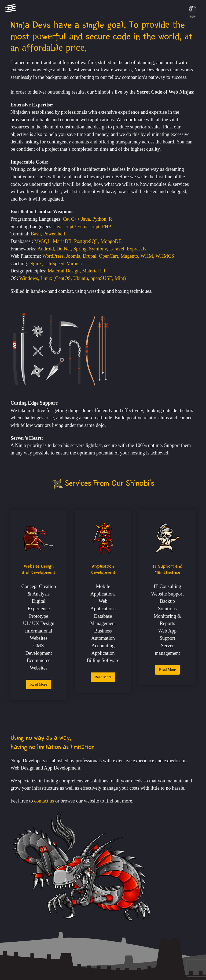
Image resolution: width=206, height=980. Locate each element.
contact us (44, 801)
